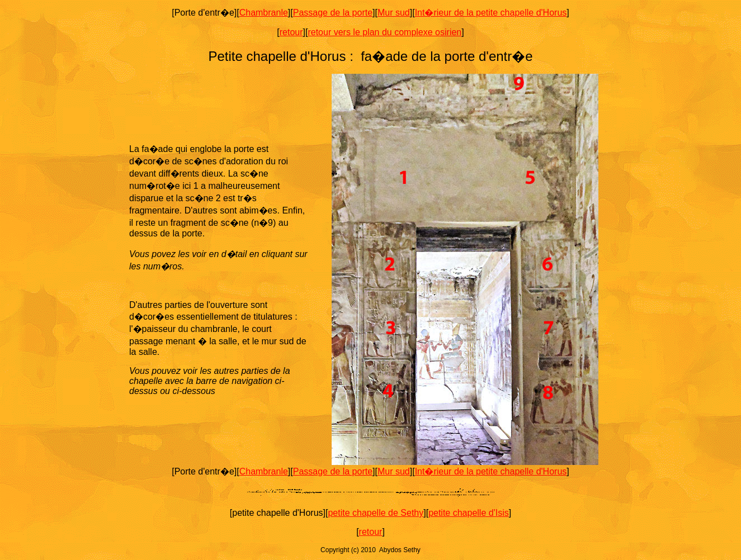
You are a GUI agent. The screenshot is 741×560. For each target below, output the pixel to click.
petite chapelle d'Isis (469, 513)
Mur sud (394, 13)
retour (291, 32)
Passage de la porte (333, 13)
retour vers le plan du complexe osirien (384, 32)
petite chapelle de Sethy (376, 513)
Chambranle (264, 13)
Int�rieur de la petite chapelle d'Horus (491, 13)
